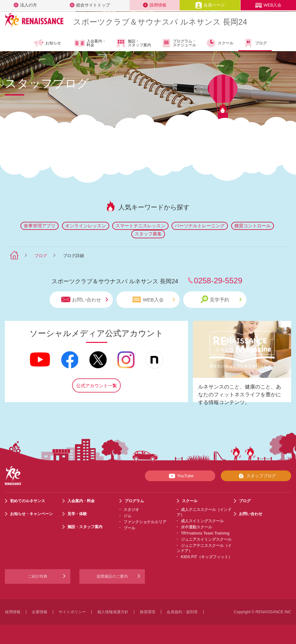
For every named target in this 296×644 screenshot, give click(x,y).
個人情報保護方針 (113, 612)
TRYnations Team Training (205, 533)
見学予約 (221, 299)
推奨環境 (148, 612)
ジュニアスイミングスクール (206, 539)
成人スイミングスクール (202, 521)
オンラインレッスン (86, 226)
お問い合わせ (85, 300)
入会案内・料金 (90, 43)
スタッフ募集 (148, 234)
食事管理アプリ (40, 226)
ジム (127, 516)
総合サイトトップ (90, 5)
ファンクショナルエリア (145, 522)
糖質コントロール (253, 226)
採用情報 (155, 5)
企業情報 (40, 612)
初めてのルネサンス (28, 501)
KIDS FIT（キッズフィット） (207, 557)
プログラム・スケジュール (178, 43)
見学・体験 (77, 514)
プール (129, 528)
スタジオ (131, 510)
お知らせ (47, 43)
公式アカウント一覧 (97, 386)
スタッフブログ (256, 476)
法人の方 (25, 5)
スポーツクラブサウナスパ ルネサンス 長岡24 (160, 22)
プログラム (134, 501)
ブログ (255, 43)
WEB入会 (268, 5)
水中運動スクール (196, 527)
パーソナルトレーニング (200, 226)
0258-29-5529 (218, 281)
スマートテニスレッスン (140, 226)
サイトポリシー (72, 612)
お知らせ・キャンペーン (31, 514)
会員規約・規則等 (182, 612)
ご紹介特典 (38, 576)
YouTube (180, 476)
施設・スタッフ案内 (133, 43)
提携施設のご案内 (112, 576)
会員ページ (210, 5)
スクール (220, 43)
